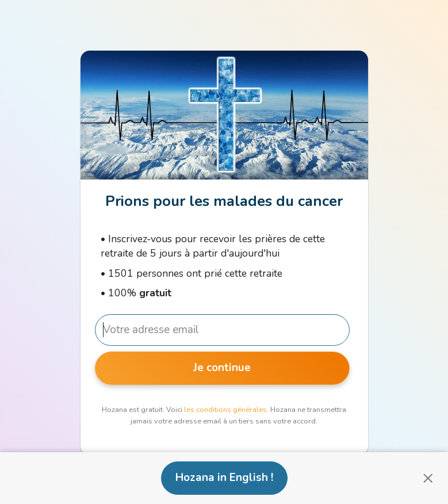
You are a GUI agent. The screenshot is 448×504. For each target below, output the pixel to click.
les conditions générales (225, 410)
